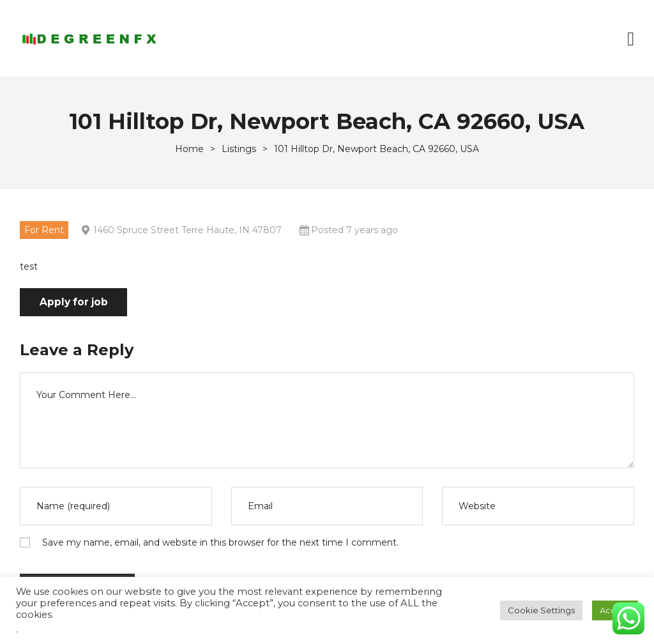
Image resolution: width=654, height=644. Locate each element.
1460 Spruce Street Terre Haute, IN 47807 (187, 230)
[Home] (189, 149)
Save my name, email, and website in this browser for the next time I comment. (220, 543)
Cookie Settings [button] (541, 610)
